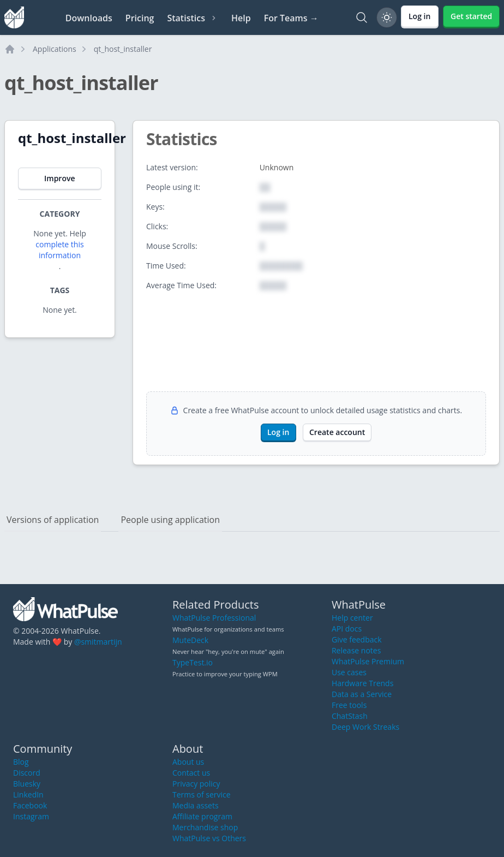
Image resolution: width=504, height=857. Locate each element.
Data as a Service (362, 694)
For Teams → (291, 18)
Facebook (30, 805)
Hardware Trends (362, 683)
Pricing (140, 18)
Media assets (196, 805)
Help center (352, 618)
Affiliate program (202, 816)
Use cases (349, 672)
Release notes (356, 650)
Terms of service (202, 794)
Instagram (31, 816)
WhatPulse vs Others (209, 838)
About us (188, 762)
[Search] (362, 17)
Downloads (89, 18)
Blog (21, 762)
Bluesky (27, 784)
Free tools (349, 705)
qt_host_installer (123, 49)
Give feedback (357, 639)
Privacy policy (196, 784)
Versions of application (53, 520)
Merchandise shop (205, 827)
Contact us (191, 773)
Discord (27, 773)
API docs (347, 629)
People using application (170, 520)
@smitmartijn (98, 642)
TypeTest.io (193, 662)
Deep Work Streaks (365, 727)
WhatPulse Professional (214, 618)
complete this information (59, 250)
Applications (55, 49)
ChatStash (350, 716)
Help (241, 18)
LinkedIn (28, 794)
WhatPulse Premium (368, 661)
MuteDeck (190, 640)
